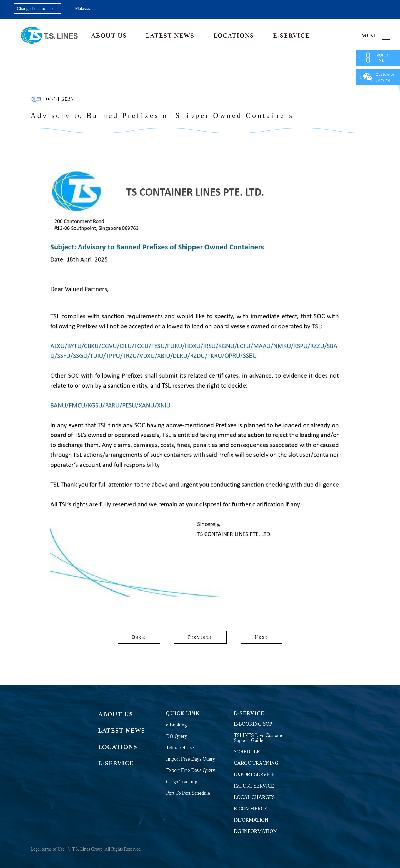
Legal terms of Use (47, 849)
